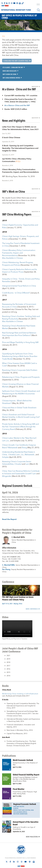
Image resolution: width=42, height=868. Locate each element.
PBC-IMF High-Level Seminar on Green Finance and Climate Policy (18, 589)
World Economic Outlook (23, 751)
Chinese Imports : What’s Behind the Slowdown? (17, 392)
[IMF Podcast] (17, 3)
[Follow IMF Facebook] (4, 3)
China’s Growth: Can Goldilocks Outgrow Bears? (19, 437)
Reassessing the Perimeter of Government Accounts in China (19, 296)
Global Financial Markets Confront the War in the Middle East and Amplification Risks (25, 770)
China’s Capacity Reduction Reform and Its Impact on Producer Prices (19, 261)
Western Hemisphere (20, 804)
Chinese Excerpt (19, 736)
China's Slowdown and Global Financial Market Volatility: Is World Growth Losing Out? (21, 406)
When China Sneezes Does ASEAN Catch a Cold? (20, 355)
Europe (16, 799)
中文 (3, 36)
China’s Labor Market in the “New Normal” (19, 428)
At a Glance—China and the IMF (17, 105)
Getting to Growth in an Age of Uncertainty (24, 819)
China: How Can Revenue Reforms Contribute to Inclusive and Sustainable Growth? (21, 463)
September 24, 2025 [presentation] (19, 822)
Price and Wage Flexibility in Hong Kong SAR (20, 333)
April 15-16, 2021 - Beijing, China (12, 594)
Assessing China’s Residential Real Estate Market (19, 318)
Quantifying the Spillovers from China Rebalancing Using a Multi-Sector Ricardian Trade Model (20, 347)
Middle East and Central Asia (24, 801)
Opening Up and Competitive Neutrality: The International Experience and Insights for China (23, 696)
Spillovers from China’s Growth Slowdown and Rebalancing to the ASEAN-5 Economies (21, 383)
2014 (8, 666)
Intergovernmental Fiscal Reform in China (19, 276)
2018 (8, 653)
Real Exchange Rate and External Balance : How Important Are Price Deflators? (19, 325)
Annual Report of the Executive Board (26, 814)
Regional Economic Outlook (25, 794)
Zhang (24, 438)
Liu (8, 431)
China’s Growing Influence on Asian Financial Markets (20, 376)
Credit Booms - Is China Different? (16, 283)
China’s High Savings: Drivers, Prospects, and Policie (20, 228)
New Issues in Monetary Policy (17, 721)
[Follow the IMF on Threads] (12, 3)
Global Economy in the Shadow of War (25, 754)
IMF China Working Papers (11, 78)
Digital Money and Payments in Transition (15, 629)
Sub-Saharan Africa (20, 803)
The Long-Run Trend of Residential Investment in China (21, 235)
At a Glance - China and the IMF (13, 67)
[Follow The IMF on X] (2, 3)
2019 (8, 649)
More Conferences (32, 599)
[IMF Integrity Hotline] (23, 3)
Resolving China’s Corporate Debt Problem (20, 361)
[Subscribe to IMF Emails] (20, 3)
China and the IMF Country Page (16, 61)
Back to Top (35, 86)
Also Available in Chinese (12, 249)
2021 (8, 646)
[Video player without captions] (17, 619)
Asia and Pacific (19, 797)
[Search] (38, 10)
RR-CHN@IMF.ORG (14, 547)
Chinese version (12, 706)
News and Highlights (10, 71)
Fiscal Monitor (19, 779)
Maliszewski (13, 438)
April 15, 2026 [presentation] (17, 787)
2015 (8, 663)
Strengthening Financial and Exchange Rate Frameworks (22, 703)
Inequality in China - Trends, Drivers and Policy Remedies (21, 271)
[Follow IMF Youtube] (14, 3)
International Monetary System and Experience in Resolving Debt (23, 711)
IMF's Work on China (9, 74)
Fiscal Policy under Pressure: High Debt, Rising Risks (25, 783)
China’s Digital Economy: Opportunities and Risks (20, 217)
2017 (8, 656)
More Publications (32, 827)
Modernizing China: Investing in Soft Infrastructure (20, 684)
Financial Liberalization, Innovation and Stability (21, 716)
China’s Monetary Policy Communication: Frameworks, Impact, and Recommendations (19, 243)
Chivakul (12, 445)
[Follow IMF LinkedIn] (7, 3)
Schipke (6, 448)
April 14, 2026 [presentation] (17, 758)
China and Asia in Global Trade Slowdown (19, 398)
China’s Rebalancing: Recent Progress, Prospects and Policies (18, 254)
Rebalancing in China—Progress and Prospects (21, 368)
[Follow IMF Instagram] (9, 3)
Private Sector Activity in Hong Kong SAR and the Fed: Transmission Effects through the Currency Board (20, 417)
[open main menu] (38, 5)
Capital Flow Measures (15, 724)
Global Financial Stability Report (26, 765)
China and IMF (14, 50)
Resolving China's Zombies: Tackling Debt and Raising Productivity (21, 308)
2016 (8, 660)
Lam (4, 431)
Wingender (7, 467)
